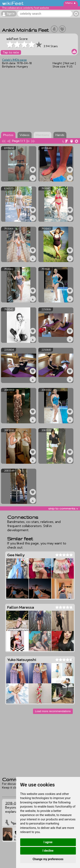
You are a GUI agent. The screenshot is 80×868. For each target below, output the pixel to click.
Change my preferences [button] (48, 859)
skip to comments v (63, 508)
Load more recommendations (53, 711)
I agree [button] (48, 842)
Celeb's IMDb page (14, 60)
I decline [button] (48, 851)
